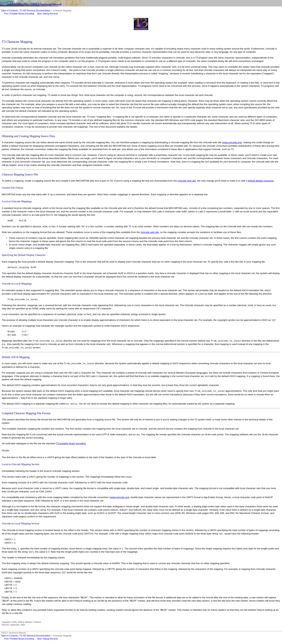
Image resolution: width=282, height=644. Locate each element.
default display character (261, 181)
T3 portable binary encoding (71, 443)
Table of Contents (9, 11)
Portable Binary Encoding (19, 14)
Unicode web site (187, 181)
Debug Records (47, 14)
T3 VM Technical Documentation (35, 11)
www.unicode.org (232, 142)
